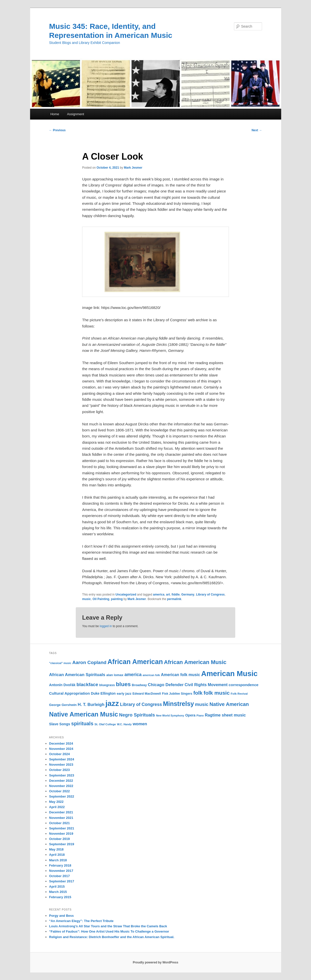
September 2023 (62, 775)
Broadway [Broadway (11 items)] (139, 685)
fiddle (176, 595)
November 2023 (61, 765)
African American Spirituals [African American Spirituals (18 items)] (77, 675)
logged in (106, 626)
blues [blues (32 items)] (123, 684)
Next (257, 130)
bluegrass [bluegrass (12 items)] (107, 685)
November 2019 (61, 834)
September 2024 (62, 759)
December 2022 (61, 781)
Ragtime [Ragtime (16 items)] (213, 715)
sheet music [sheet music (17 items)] (234, 715)
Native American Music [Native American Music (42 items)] (84, 714)
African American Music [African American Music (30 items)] (195, 662)
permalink (174, 599)
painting (117, 599)
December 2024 (61, 743)
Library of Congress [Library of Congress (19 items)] (141, 704)
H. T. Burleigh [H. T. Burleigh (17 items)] (91, 705)
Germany (188, 595)
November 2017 (61, 871)
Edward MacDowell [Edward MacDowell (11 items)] (147, 694)
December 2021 (61, 812)
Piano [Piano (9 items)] (200, 715)
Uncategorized (126, 595)
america (159, 595)
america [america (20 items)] (133, 675)
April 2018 (57, 855)
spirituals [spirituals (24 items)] (82, 724)
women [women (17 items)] (140, 724)
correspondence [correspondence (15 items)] (244, 685)
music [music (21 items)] (202, 704)
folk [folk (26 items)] (198, 693)
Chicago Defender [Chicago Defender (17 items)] (166, 685)
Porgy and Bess (61, 916)
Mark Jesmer (133, 168)
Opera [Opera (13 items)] (190, 715)
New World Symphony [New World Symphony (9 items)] (170, 715)
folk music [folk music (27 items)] (217, 693)
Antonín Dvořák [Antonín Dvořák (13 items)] (62, 685)
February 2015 (60, 897)
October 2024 (59, 754)
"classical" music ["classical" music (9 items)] (60, 663)
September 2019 (62, 844)
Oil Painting (101, 599)
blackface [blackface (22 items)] (87, 684)
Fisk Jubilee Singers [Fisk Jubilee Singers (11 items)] (177, 694)
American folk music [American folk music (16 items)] (180, 675)
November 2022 (61, 786)
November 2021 (61, 818)
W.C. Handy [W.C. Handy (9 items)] (124, 724)
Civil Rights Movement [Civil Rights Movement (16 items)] (206, 685)
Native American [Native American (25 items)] (229, 704)
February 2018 (60, 865)
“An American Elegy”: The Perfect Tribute (81, 921)
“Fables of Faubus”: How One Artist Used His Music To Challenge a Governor (109, 931)
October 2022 (59, 791)
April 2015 (57, 887)
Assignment (76, 114)
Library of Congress (210, 595)
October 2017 (59, 876)
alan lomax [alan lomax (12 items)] (115, 675)
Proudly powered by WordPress (155, 962)
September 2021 (62, 828)
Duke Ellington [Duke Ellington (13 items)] (103, 693)
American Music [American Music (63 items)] (229, 673)
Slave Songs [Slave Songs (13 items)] (60, 724)
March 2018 (58, 860)
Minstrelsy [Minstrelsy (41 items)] (178, 704)
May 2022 (56, 802)
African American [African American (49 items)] (135, 662)
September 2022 (62, 796)
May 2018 (56, 849)
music (86, 599)
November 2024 (61, 749)
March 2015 (58, 892)
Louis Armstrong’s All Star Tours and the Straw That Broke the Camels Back (108, 926)
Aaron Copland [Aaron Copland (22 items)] (89, 662)
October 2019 (59, 839)
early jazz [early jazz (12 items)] (124, 694)
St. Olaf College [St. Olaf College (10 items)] (105, 724)
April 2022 (57, 807)
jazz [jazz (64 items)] (112, 703)
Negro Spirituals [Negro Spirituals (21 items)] (137, 715)
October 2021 (59, 823)
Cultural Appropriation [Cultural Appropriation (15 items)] (70, 693)
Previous (57, 130)
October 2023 (59, 770)
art (168, 595)
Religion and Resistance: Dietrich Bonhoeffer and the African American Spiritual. (112, 937)
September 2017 (62, 881)
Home (55, 114)
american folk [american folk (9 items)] (151, 675)
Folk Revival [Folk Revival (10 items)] (239, 694)
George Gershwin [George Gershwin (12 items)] (63, 705)
